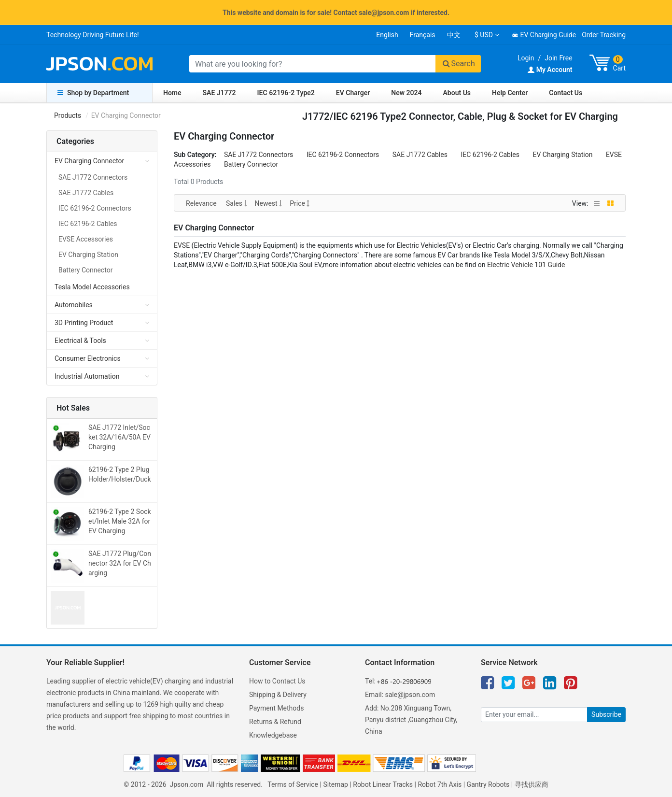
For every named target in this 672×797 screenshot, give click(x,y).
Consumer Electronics (88, 358)
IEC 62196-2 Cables (490, 155)
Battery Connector (251, 164)
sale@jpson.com (410, 695)
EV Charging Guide (544, 35)
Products (68, 115)
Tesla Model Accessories (92, 287)
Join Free (558, 58)
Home (172, 93)
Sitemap (335, 784)
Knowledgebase (273, 735)
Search (458, 64)
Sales (236, 203)
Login (526, 58)
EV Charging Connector (89, 161)
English (387, 35)
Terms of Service (293, 784)
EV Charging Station (562, 155)
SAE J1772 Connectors (259, 155)
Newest (269, 203)
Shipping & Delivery (278, 695)
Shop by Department (93, 93)
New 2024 (406, 93)
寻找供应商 (532, 784)
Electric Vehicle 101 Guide (526, 265)
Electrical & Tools (80, 341)
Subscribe (606, 714)
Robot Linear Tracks (383, 784)
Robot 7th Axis (440, 784)
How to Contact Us (277, 681)
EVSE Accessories (86, 239)
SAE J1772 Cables (420, 155)
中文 (454, 35)
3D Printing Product (84, 323)
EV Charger (353, 93)
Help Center (510, 93)
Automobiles (74, 305)
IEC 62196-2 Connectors (343, 155)
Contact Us (566, 93)
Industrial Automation (87, 376)
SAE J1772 (219, 93)
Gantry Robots (488, 784)
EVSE (182, 245)
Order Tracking (604, 35)
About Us (457, 93)
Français (423, 35)
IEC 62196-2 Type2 (286, 93)
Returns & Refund (275, 722)
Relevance (202, 203)
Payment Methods (276, 708)
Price (300, 203)
